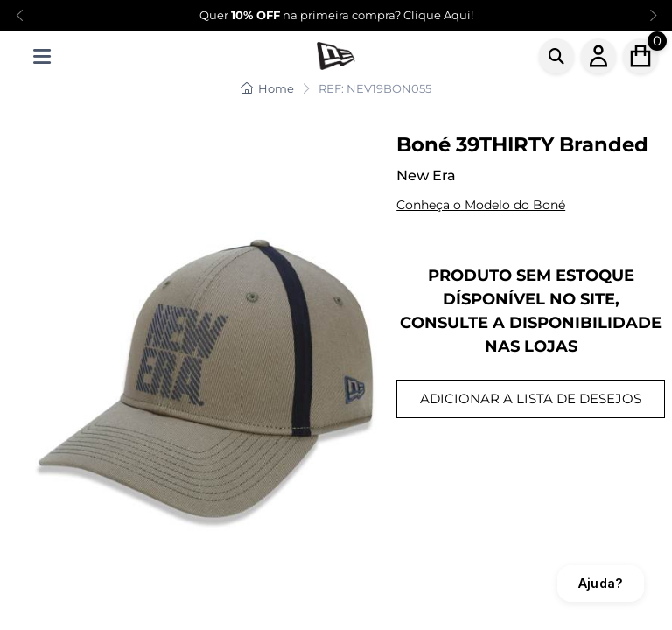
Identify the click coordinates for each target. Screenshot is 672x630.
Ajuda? (601, 583)
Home (267, 88)
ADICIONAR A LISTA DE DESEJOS (531, 399)
